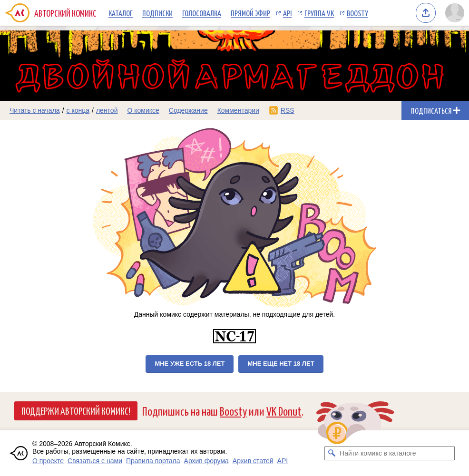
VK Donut (284, 411)
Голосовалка (202, 13)
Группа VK (319, 13)
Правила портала (153, 461)
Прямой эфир (250, 13)
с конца (78, 110)
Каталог (121, 13)
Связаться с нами (95, 461)
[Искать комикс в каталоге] (332, 453)
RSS (288, 110)
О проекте (48, 461)
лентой (107, 110)
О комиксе (143, 110)
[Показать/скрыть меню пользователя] (455, 13)
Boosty (357, 13)
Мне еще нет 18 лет (281, 364)
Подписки (157, 13)
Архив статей (253, 461)
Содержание (188, 110)
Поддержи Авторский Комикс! (76, 410)
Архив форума (206, 461)
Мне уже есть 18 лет (190, 364)
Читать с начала (35, 110)
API (287, 13)
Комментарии (238, 110)
